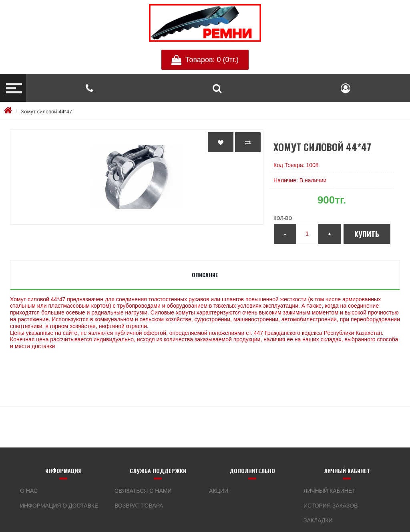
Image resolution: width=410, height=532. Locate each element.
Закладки (318, 520)
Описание (205, 275)
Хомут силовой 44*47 (46, 112)
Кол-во (283, 218)
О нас (29, 491)
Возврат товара (139, 506)
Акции (219, 491)
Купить (367, 234)
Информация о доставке (59, 506)
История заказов (331, 506)
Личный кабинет (330, 491)
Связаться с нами (143, 491)
